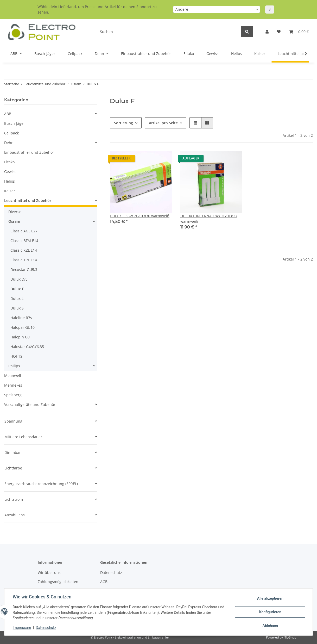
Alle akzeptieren (270, 598)
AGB (104, 582)
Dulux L (17, 298)
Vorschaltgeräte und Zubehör (30, 404)
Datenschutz (111, 572)
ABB (8, 114)
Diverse (15, 212)
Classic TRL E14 (24, 260)
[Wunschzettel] (279, 32)
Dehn (9, 143)
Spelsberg (13, 395)
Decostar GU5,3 (24, 270)
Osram (14, 221)
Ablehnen (270, 626)
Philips (14, 366)
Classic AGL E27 (24, 231)
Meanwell (13, 376)
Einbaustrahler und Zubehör (29, 152)
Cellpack (11, 133)
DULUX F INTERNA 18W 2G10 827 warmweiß (209, 219)
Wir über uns (49, 572)
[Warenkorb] (299, 32)
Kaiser (10, 191)
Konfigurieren (270, 612)
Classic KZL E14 (24, 250)
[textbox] (217, 9)
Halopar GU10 (23, 327)
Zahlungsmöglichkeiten (58, 582)
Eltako (9, 162)
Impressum (22, 628)
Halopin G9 (20, 337)
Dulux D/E (19, 279)
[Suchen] (169, 32)
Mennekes (13, 385)
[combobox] (217, 9)
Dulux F (17, 289)
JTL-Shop (290, 637)
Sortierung (123, 123)
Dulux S (17, 308)
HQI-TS (16, 356)
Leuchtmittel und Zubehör (28, 200)
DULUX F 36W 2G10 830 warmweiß (140, 216)
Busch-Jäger (15, 123)
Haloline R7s (21, 318)
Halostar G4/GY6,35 (27, 347)
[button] (267, 32)
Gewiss (10, 172)
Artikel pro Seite (163, 123)
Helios (9, 181)
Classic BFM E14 (24, 241)
